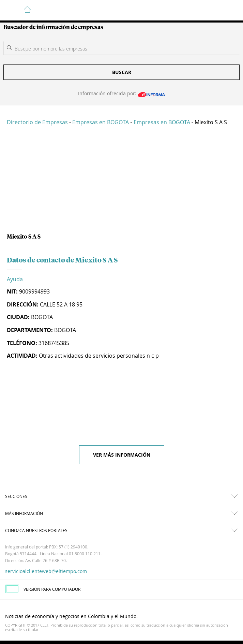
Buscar (122, 72)
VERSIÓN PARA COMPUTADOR (43, 589)
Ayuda (15, 279)
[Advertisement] (121, 182)
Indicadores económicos (217, 11)
